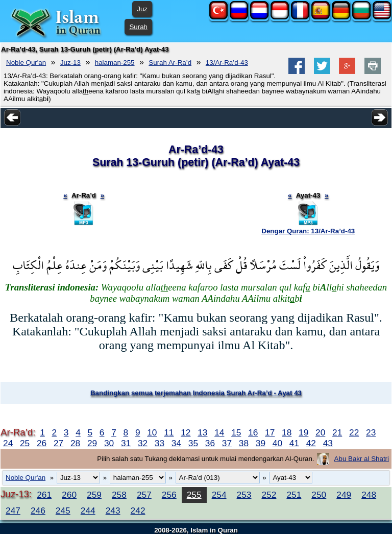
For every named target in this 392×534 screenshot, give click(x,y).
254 (219, 495)
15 (236, 432)
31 (126, 443)
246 (38, 511)
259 (94, 495)
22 (354, 432)
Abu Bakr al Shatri (362, 459)
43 (328, 443)
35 (193, 443)
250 (319, 495)
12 (186, 432)
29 (92, 443)
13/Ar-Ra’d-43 (227, 63)
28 (75, 443)
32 (143, 443)
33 (160, 443)
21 (337, 432)
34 (176, 443)
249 (344, 495)
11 (169, 432)
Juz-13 (70, 63)
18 (287, 432)
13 (202, 432)
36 (210, 443)
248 (369, 495)
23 (371, 432)
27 (58, 443)
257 (144, 495)
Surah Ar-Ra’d (170, 63)
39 (261, 443)
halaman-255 (115, 63)
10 (152, 432)
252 (269, 495)
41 (294, 443)
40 (277, 443)
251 (294, 495)
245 (63, 511)
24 (8, 443)
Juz (142, 9)
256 (169, 495)
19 (303, 432)
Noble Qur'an (26, 63)
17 (270, 432)
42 (311, 443)
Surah (138, 27)
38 (244, 443)
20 (320, 432)
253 (244, 495)
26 (42, 443)
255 (194, 495)
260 (69, 495)
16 (253, 432)
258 (119, 495)
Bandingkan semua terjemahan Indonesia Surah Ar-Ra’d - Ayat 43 (196, 393)
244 (88, 511)
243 (113, 511)
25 (25, 443)
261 (44, 495)
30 (109, 443)
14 (219, 432)
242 (138, 511)
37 (227, 443)
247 (13, 511)
